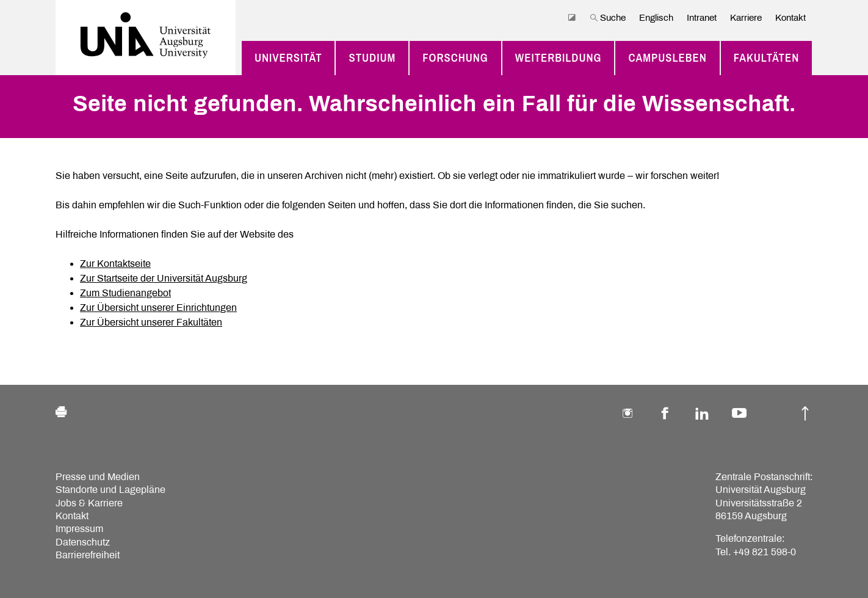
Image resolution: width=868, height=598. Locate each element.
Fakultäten (767, 58)
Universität (288, 58)
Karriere (746, 18)
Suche (608, 18)
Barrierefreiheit (88, 555)
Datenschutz (83, 542)
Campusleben (667, 58)
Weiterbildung (559, 58)
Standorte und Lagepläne (110, 490)
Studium (372, 58)
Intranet (702, 18)
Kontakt (790, 18)
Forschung (455, 58)
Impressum (79, 529)
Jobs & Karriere (89, 503)
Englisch (656, 18)
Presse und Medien (98, 477)
